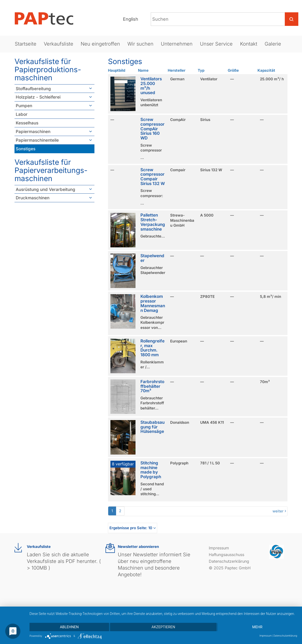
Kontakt (249, 44)
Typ (201, 70)
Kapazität (266, 70)
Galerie (273, 44)
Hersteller (177, 70)
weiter (278, 511)
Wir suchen (140, 44)
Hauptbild (117, 70)
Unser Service (216, 44)
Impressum (219, 548)
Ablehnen (69, 627)
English (131, 19)
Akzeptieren (163, 627)
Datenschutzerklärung (229, 561)
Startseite (26, 44)
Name (143, 70)
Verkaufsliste (59, 44)
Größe (233, 70)
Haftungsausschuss (226, 555)
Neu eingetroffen (100, 44)
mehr (257, 627)
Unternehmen (177, 44)
